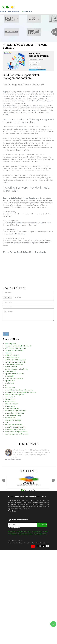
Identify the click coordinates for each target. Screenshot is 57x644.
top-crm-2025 (10, 381)
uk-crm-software (11, 367)
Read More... (12, 511)
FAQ (33, 543)
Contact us (45, 543)
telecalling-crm (10, 344)
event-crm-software (12, 355)
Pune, (40, 532)
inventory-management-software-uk (18, 346)
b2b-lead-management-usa (15, 429)
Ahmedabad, (13, 534)
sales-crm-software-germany (15, 348)
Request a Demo (14, 11)
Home (10, 543)
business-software (11, 404)
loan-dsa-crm (10, 388)
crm (6, 422)
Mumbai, (46, 532)
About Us (15, 543)
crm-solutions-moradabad (14, 378)
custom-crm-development (14, 395)
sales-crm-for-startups (13, 420)
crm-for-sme (9, 383)
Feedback (38, 543)
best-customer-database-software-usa (19, 390)
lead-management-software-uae (17, 434)
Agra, (45, 534)
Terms (21, 543)
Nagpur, (20, 534)
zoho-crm (8, 353)
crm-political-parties (12, 358)
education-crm (10, 399)
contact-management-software (16, 369)
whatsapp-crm (10, 402)
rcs (6, 385)
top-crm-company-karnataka (15, 362)
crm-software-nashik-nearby (15, 427)
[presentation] (18, 326)
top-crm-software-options (14, 374)
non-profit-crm (10, 418)
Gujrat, (36, 534)
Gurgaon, (35, 532)
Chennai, (19, 532)
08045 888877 (27, 11)
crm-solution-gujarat (12, 408)
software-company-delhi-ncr (15, 360)
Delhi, (24, 532)
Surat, (26, 534)
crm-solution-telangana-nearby (16, 432)
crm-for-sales (10, 406)
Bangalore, (12, 532)
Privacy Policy (27, 543)
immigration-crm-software (14, 351)
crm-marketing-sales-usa (14, 364)
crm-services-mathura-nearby (16, 411)
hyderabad (9, 376)
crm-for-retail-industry (13, 415)
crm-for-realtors (11, 371)
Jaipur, (41, 534)
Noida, (29, 532)
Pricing (3, 11)
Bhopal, (31, 534)
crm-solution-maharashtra (14, 413)
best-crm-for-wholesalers (14, 425)
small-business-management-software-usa (20, 392)
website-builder (10, 397)
